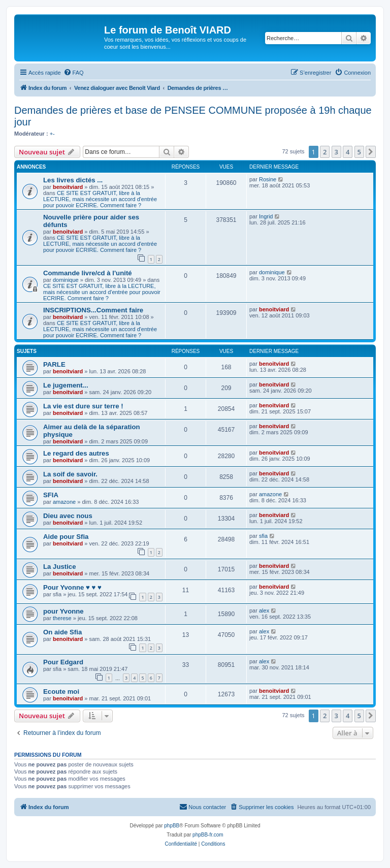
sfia (263, 536)
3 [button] (336, 152)
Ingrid (266, 216)
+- (52, 134)
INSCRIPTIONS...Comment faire (93, 310)
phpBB (172, 826)
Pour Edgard (63, 662)
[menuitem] (74, 73)
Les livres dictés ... (73, 180)
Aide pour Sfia (66, 537)
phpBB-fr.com (208, 835)
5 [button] (359, 152)
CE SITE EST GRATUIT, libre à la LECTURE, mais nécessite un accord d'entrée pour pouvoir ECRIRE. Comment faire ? (100, 199)
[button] (371, 152)
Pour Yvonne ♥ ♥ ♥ (72, 587)
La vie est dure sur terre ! (83, 406)
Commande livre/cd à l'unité (88, 273)
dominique (66, 280)
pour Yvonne (63, 611)
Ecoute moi (61, 692)
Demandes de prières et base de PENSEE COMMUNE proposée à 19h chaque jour (193, 116)
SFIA (51, 495)
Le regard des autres (76, 453)
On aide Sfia (62, 632)
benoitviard (68, 187)
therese (62, 618)
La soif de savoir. (70, 474)
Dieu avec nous (68, 516)
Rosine (268, 179)
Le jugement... (66, 385)
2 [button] (325, 152)
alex (264, 610)
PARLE (54, 364)
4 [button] (348, 152)
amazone (64, 502)
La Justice (60, 567)
